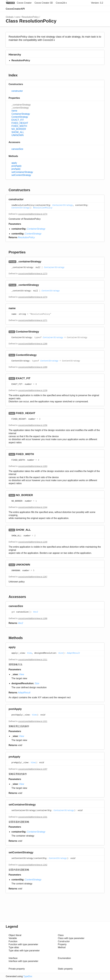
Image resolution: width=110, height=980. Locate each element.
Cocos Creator (24, 3)
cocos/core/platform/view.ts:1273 (33, 274)
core (18, 17)
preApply (16, 169)
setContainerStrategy (22, 172)
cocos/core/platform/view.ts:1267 (33, 577)
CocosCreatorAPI (15, 9)
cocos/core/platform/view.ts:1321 (33, 721)
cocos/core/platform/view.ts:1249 (33, 542)
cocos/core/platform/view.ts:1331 (33, 817)
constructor (17, 91)
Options (95, 9)
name (14, 111)
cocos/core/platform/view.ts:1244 (33, 507)
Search (89, 9)
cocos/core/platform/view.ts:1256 (33, 425)
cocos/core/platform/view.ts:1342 (33, 865)
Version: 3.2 (97, 3)
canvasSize (17, 149)
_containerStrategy (21, 105)
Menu (101, 9)
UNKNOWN (17, 135)
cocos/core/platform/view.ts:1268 (33, 344)
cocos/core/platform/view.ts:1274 (33, 214)
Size (61, 653)
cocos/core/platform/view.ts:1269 (33, 367)
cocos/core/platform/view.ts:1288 (33, 618)
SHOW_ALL (18, 132)
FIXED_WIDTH (19, 126)
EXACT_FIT (18, 120)
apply (14, 163)
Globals (10, 17)
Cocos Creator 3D (44, 3)
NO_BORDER (19, 129)
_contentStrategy (20, 108)
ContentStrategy (20, 117)
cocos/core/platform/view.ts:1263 (33, 466)
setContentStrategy (21, 175)
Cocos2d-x (61, 3)
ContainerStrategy (21, 114)
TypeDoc (28, 976)
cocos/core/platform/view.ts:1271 (33, 320)
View (30, 653)
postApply (16, 166)
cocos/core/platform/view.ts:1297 (33, 769)
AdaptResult (73, 653)
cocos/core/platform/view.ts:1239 (33, 390)
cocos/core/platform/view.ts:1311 (33, 660)
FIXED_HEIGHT (20, 123)
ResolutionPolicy (30, 17)
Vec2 (36, 612)
